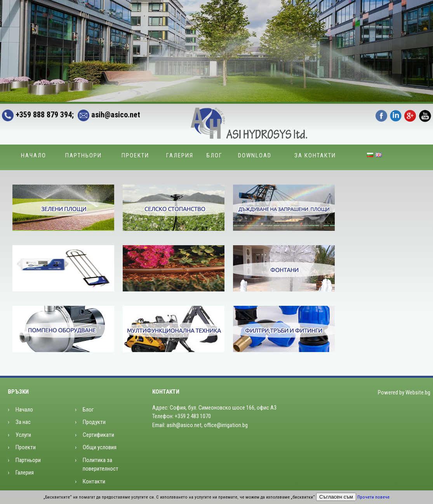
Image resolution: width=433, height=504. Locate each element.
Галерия (180, 155)
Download (255, 155)
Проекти (135, 155)
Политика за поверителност (101, 465)
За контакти (315, 155)
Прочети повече (373, 497)
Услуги (23, 435)
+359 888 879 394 (37, 115)
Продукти (94, 422)
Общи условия (100, 447)
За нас (23, 422)
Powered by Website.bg (404, 392)
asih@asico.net (107, 115)
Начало (34, 155)
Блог (215, 155)
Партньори (83, 155)
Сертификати (98, 435)
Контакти (94, 481)
